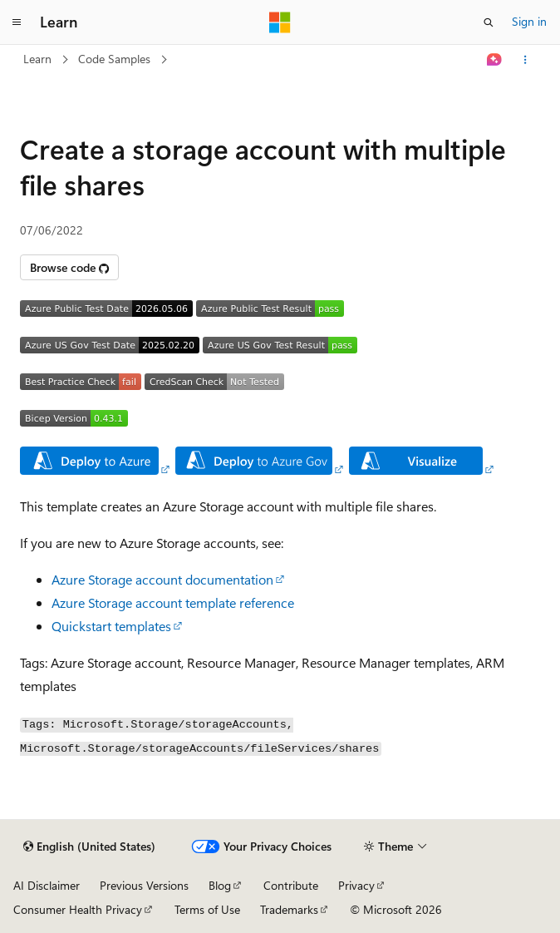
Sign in (529, 21)
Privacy (356, 885)
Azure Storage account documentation (162, 579)
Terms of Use (207, 909)
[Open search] (489, 22)
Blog (220, 885)
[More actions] (526, 60)
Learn (37, 59)
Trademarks (289, 909)
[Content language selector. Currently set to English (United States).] (89, 847)
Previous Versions (144, 885)
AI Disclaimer (47, 885)
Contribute (291, 885)
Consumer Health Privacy (78, 909)
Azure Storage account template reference (173, 602)
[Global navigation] (17, 22)
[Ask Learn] (495, 60)
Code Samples (114, 59)
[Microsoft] (280, 22)
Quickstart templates (111, 626)
